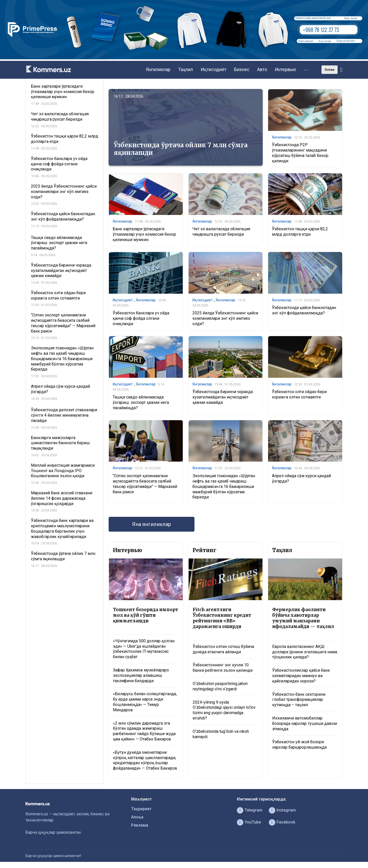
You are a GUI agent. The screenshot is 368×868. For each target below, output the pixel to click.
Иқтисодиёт (214, 69)
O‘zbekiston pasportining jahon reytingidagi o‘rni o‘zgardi (220, 686)
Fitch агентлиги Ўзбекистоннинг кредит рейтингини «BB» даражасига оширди (222, 618)
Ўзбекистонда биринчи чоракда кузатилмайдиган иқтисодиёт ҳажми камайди (223, 397)
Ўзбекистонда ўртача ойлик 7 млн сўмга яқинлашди (181, 149)
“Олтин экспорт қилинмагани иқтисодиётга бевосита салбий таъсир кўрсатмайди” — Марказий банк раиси (145, 484)
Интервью (285, 69)
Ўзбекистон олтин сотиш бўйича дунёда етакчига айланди (223, 649)
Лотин (330, 70)
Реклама (140, 825)
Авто (262, 69)
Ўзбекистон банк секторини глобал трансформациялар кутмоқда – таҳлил (299, 700)
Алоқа (137, 817)
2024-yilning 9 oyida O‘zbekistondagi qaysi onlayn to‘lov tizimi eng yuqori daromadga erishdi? (224, 710)
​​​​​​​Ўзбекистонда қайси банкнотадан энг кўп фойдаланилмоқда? (304, 310)
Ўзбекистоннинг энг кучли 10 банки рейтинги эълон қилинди (223, 668)
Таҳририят (141, 809)
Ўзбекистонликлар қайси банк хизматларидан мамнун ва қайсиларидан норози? (301, 676)
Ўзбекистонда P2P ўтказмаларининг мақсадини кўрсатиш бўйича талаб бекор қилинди (300, 153)
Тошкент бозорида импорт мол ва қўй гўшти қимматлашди (146, 615)
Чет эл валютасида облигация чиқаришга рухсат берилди (221, 232)
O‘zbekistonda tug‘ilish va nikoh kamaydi (221, 734)
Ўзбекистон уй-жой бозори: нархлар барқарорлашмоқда (299, 745)
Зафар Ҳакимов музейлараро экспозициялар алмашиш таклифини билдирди (141, 675)
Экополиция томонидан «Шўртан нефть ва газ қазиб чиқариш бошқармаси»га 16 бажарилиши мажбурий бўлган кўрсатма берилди (224, 486)
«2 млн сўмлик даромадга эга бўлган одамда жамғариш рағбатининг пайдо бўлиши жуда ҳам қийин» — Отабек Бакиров (144, 731)
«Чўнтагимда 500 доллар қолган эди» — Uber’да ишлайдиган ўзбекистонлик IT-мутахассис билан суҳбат (144, 649)
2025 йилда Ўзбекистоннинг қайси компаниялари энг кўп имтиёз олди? (225, 318)
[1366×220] (184, 58)
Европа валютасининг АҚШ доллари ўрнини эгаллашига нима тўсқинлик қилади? (305, 652)
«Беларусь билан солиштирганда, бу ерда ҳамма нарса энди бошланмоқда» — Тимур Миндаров (145, 702)
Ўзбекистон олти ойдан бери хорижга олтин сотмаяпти (299, 394)
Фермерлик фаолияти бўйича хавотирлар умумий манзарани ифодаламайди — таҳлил (303, 618)
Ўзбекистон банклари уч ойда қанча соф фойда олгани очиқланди (141, 318)
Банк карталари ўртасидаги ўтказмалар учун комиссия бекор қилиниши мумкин (144, 234)
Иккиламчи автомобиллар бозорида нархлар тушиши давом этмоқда (304, 723)
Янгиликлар (158, 69)
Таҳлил (186, 69)
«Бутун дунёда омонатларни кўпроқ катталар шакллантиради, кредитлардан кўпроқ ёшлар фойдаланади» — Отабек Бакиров (145, 760)
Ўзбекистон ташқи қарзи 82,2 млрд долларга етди (300, 232)
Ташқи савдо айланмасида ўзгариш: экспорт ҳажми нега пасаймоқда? (141, 402)
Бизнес (242, 69)
